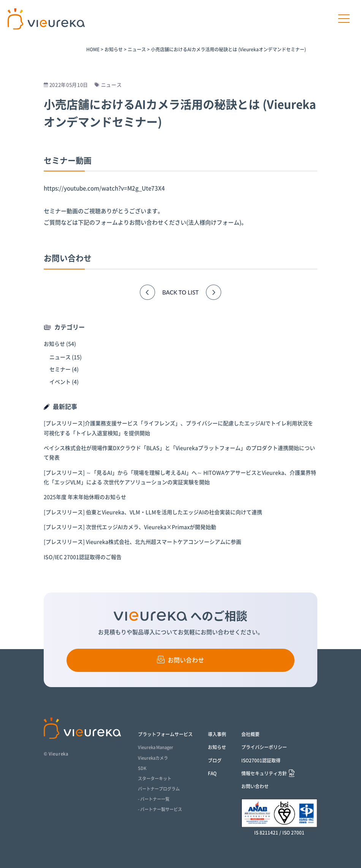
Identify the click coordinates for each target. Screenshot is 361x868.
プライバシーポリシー (264, 747)
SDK (142, 768)
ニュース (60, 357)
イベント (60, 382)
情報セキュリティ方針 (264, 774)
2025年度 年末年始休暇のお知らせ (85, 497)
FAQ (212, 773)
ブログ (215, 760)
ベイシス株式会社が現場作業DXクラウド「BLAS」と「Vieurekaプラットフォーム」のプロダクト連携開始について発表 (179, 453)
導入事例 (217, 734)
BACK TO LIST (180, 292)
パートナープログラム (159, 789)
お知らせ (54, 344)
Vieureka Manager (156, 747)
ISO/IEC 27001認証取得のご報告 (83, 557)
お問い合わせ (180, 660)
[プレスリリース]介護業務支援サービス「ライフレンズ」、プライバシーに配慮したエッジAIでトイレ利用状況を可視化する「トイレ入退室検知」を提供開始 (178, 428)
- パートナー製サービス (160, 809)
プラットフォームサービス (165, 734)
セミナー (60, 369)
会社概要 (250, 734)
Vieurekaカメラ (153, 758)
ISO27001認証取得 (261, 760)
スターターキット (155, 779)
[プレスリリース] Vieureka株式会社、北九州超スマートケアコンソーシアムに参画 (142, 542)
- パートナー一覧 (154, 799)
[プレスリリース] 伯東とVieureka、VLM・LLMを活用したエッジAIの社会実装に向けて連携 (153, 512)
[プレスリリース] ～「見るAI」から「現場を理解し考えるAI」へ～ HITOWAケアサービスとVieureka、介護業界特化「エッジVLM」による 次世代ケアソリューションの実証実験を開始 (180, 478)
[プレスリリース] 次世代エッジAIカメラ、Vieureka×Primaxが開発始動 (130, 527)
